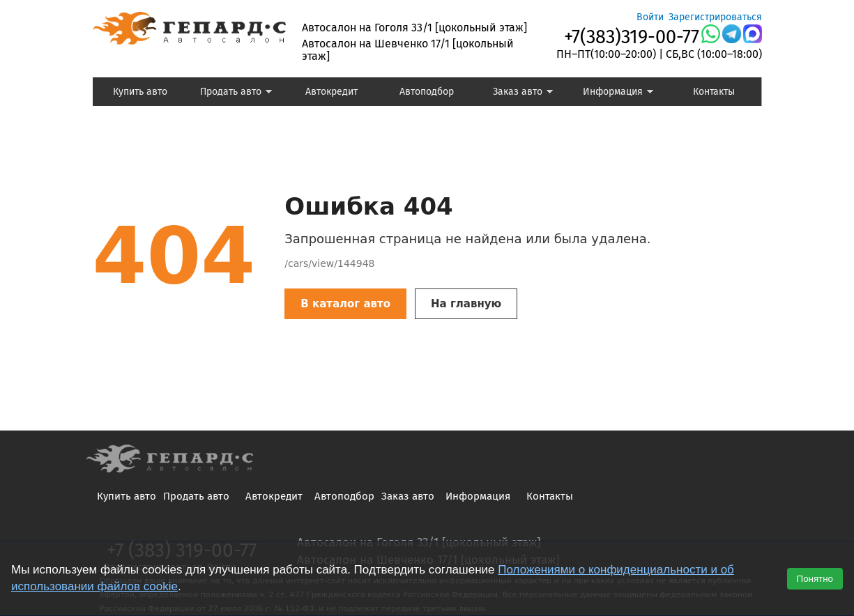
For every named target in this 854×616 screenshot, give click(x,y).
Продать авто (230, 93)
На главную (466, 304)
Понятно (815, 579)
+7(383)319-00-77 (632, 37)
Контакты (714, 92)
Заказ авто (514, 93)
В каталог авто (345, 304)
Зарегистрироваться (715, 17)
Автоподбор (427, 92)
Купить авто (140, 92)
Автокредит (331, 92)
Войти (650, 17)
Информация (612, 93)
